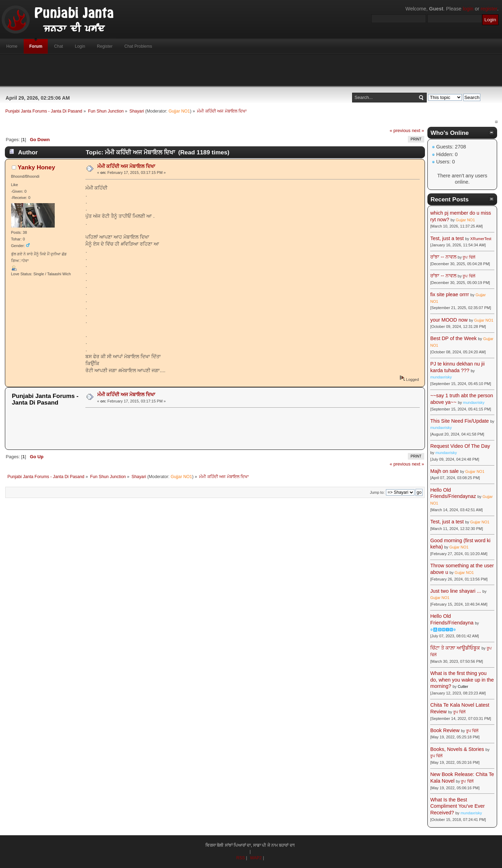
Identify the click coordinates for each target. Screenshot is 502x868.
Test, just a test (447, 238)
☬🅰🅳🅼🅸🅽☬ (443, 630)
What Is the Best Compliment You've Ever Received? (457, 806)
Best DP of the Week (454, 338)
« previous (400, 130)
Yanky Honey (36, 167)
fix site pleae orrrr (450, 294)
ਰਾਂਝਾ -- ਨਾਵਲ (443, 257)
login (468, 9)
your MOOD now (449, 320)
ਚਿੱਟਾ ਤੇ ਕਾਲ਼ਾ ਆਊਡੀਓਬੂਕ (455, 648)
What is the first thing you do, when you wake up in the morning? (462, 680)
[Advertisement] (251, 70)
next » (418, 130)
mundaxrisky (441, 377)
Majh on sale (444, 471)
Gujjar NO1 (179, 111)
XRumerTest (481, 239)
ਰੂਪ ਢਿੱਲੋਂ (469, 257)
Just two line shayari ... (456, 591)
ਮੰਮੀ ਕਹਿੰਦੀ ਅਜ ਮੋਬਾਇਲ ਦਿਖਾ (126, 166)
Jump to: (377, 492)
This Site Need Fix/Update (459, 421)
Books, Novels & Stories (457, 749)
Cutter (463, 686)
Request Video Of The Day (460, 446)
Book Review (445, 730)
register (489, 9)
